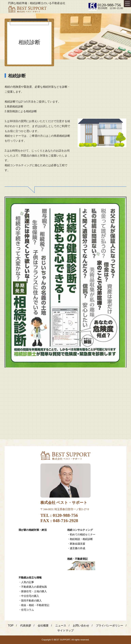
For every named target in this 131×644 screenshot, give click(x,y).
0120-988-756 (109, 5)
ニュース (61, 626)
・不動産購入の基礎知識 (33, 587)
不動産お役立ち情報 (30, 578)
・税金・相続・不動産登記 (34, 605)
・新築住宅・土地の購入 (33, 591)
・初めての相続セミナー (81, 534)
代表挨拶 (26, 626)
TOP (11, 626)
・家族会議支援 (76, 544)
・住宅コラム (26, 610)
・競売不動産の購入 (30, 600)
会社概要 (43, 626)
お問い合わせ (81, 626)
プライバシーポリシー (110, 626)
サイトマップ (65, 630)
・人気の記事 (26, 582)
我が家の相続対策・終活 (33, 530)
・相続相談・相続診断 (80, 539)
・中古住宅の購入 (29, 596)
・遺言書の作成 (76, 548)
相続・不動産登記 (77, 559)
